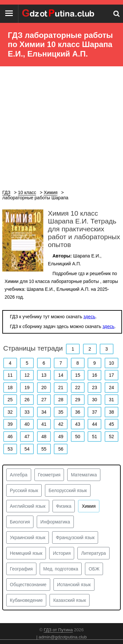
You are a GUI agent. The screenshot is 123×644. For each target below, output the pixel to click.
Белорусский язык (68, 490)
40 (27, 424)
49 (61, 437)
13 (44, 375)
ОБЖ (94, 569)
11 (10, 375)
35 (61, 412)
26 (27, 400)
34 (44, 412)
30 (94, 400)
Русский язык (24, 490)
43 (78, 424)
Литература (93, 553)
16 (94, 375)
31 (112, 400)
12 (27, 375)
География (21, 569)
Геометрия (49, 475)
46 (10, 437)
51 (94, 437)
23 (94, 388)
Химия (89, 506)
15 (78, 375)
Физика (64, 506)
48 (44, 437)
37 (94, 412)
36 (78, 412)
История (62, 553)
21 (61, 388)
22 (78, 388)
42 (61, 424)
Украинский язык (28, 537)
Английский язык (28, 506)
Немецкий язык (26, 553)
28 (61, 400)
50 (78, 437)
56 (61, 449)
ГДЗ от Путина (58, 630)
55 (44, 449)
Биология (20, 522)
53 (10, 449)
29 (78, 400)
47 (27, 437)
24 (112, 388)
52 (112, 437)
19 (27, 388)
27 (44, 400)
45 (112, 424)
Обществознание (28, 585)
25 (10, 400)
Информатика (55, 522)
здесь (89, 317)
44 (94, 424)
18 (10, 388)
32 (10, 412)
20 (44, 388)
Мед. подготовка (61, 569)
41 (44, 424)
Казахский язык (70, 600)
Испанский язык (74, 585)
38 (112, 412)
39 (10, 424)
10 (112, 363)
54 (27, 449)
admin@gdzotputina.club (63, 637)
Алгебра (19, 475)
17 (112, 375)
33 (27, 412)
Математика (84, 475)
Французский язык (75, 537)
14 (61, 375)
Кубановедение (26, 600)
